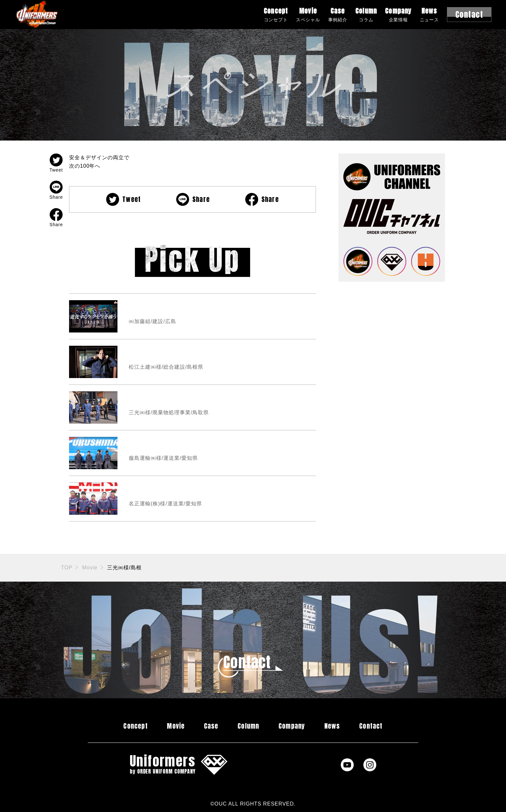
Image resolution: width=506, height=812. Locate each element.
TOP (67, 568)
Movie (308, 15)
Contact (371, 726)
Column (366, 15)
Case (338, 15)
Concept (276, 15)
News (429, 15)
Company (398, 15)
